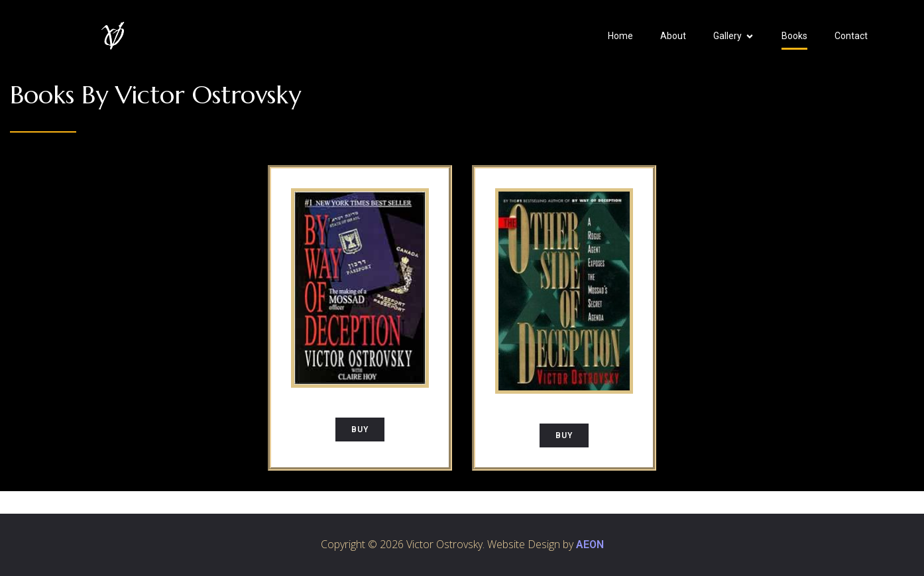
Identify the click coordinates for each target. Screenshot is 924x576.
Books (794, 36)
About (673, 36)
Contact (851, 36)
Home (620, 36)
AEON (590, 545)
